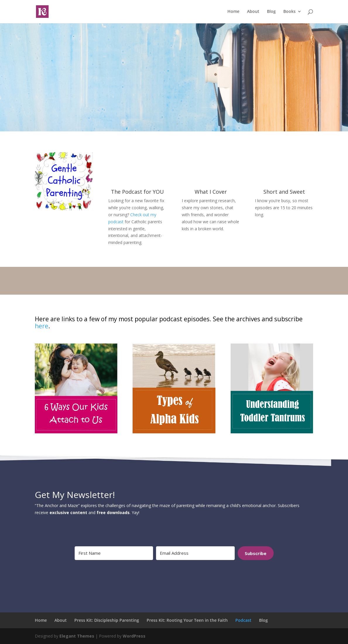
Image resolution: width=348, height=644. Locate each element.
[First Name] (114, 553)
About (253, 12)
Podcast (243, 620)
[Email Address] (195, 553)
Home (233, 12)
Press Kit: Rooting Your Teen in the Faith (187, 620)
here (42, 326)
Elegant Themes (77, 636)
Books (289, 12)
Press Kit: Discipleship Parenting (107, 620)
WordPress (134, 636)
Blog (271, 12)
